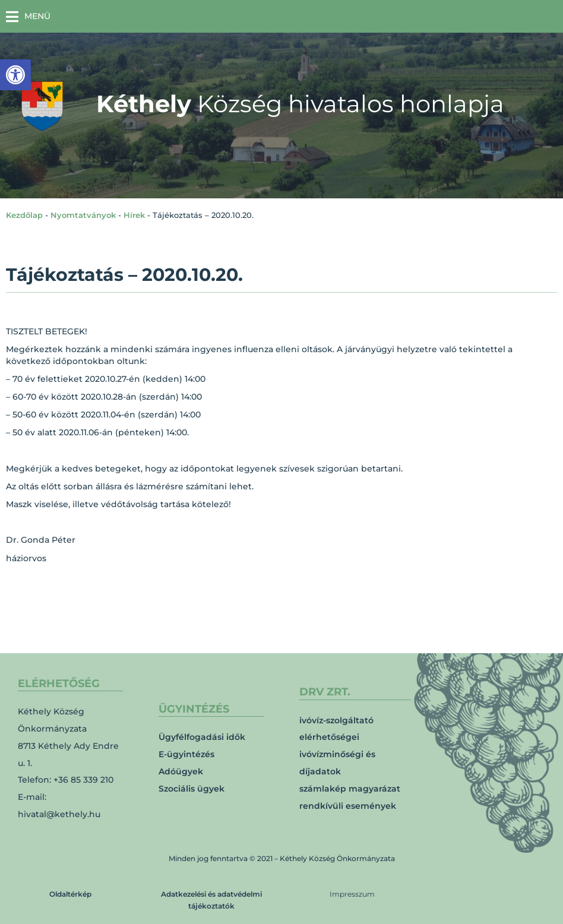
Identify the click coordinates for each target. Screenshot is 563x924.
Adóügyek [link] (181, 771)
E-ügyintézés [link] (186, 754)
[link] (15, 75)
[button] (28, 16)
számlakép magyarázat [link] (350, 789)
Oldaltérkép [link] (70, 894)
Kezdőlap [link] (24, 215)
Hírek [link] (134, 215)
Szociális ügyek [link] (192, 789)
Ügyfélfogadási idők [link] (202, 737)
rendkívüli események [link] (348, 806)
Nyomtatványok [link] (83, 215)
